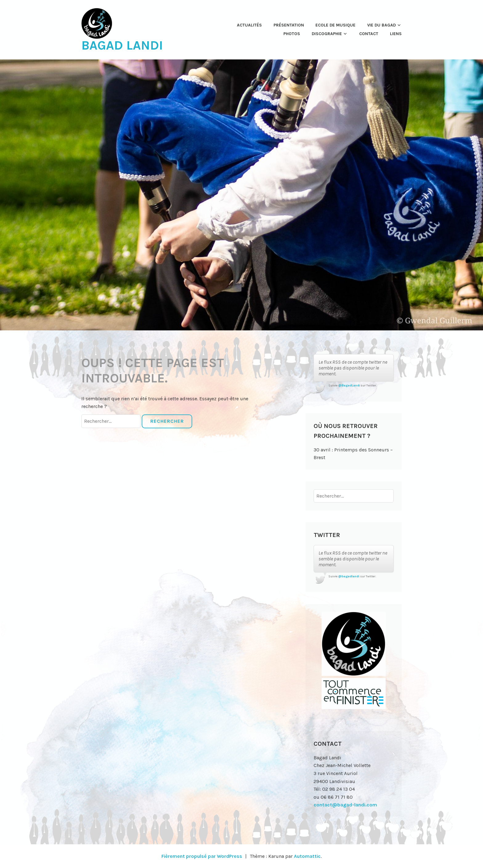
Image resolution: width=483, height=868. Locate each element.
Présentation (289, 25)
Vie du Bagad (382, 25)
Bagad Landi (122, 45)
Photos (292, 34)
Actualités (249, 25)
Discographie (327, 34)
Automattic (307, 856)
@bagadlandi (349, 576)
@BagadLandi (349, 386)
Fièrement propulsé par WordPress (202, 856)
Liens (396, 34)
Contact (369, 34)
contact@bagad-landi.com (345, 805)
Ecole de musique (335, 25)
